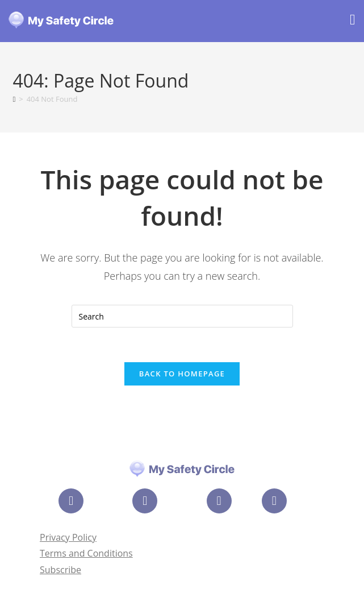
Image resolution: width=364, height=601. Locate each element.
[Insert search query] (182, 316)
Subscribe (60, 570)
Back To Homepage (182, 374)
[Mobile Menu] (353, 21)
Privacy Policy (68, 537)
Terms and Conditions (86, 553)
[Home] (14, 99)
